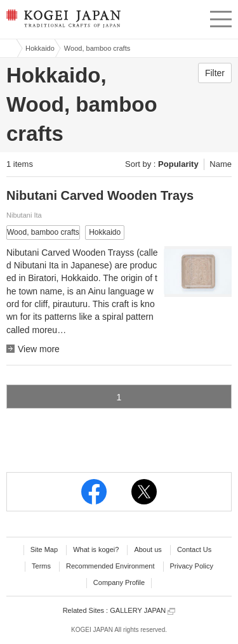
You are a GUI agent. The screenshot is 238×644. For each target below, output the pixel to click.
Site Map (44, 549)
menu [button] (221, 17)
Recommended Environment (110, 566)
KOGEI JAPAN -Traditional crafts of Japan (62, 22)
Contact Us (194, 549)
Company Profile (119, 582)
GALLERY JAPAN (142, 611)
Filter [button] (215, 73)
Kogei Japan (8, 48)
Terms (41, 566)
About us (148, 549)
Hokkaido (40, 48)
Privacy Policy (192, 566)
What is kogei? (96, 549)
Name (221, 164)
